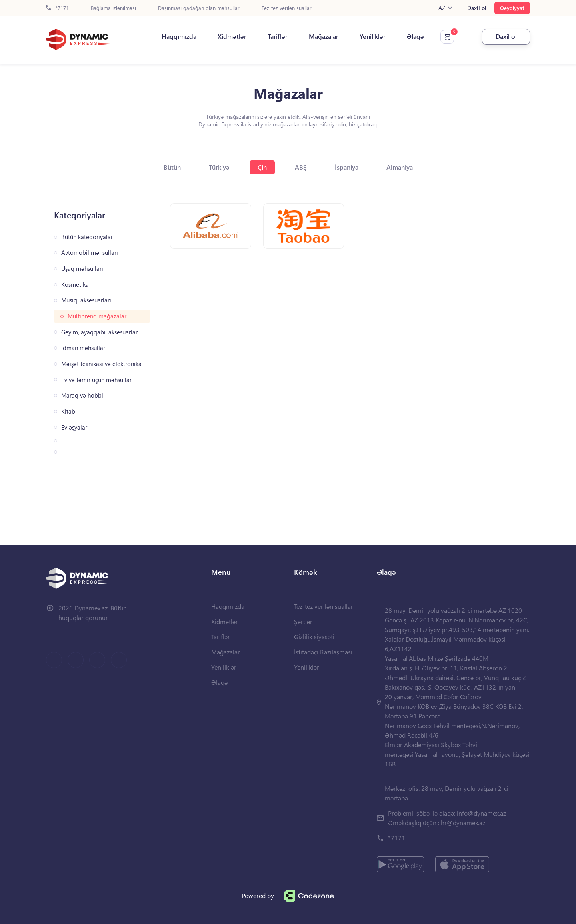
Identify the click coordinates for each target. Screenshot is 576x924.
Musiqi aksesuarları (86, 300)
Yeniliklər (373, 36)
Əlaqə (415, 36)
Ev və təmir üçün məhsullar (96, 380)
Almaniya (400, 167)
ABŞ (301, 167)
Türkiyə (219, 167)
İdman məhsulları (84, 348)
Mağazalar (324, 36)
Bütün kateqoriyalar (87, 237)
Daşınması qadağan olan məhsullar (199, 8)
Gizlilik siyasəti (314, 637)
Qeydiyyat (512, 8)
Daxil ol (477, 8)
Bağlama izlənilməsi (113, 8)
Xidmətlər (232, 36)
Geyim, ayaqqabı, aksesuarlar (99, 332)
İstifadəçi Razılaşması (323, 652)
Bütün (172, 167)
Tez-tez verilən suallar (287, 8)
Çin (262, 167)
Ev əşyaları (75, 427)
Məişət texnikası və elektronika (101, 364)
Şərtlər (303, 621)
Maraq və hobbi (82, 395)
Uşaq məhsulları (82, 269)
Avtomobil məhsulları (90, 253)
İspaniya (347, 167)
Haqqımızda (179, 36)
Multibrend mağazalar (97, 316)
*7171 (57, 8)
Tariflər (278, 36)
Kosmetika (75, 285)
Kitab (68, 411)
